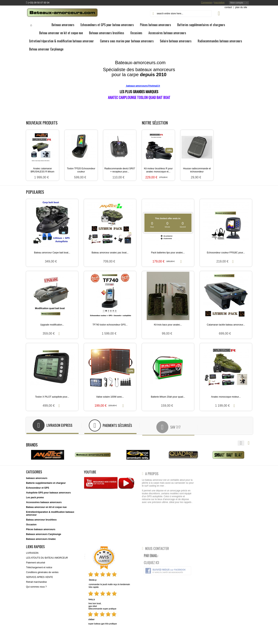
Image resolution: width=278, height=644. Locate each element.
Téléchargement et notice (39, 570)
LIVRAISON (32, 555)
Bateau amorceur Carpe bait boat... (52, 253)
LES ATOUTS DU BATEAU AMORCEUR (47, 560)
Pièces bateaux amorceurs (41, 532)
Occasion (31, 527)
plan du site (241, 7)
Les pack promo (35, 500)
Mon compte (237, 3)
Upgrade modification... (52, 325)
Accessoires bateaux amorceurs (44, 504)
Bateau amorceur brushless (41, 522)
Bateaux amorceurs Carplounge (44, 536)
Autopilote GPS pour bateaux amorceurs (48, 495)
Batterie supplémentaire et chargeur (46, 485)
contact (228, 7)
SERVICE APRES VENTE (39, 579)
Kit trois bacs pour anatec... (168, 325)
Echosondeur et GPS (38, 490)
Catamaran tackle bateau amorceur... (226, 325)
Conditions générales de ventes (42, 574)
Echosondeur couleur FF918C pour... (226, 253)
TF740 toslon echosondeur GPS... (110, 325)
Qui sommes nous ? (36, 589)
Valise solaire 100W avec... (110, 397)
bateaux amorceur (36, 480)
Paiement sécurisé (36, 565)
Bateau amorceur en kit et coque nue (46, 509)
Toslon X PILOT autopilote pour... (52, 397)
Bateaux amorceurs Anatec (41, 541)
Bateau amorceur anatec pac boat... (110, 253)
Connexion (206, 3)
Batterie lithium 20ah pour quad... (168, 397)
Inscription (219, 3)
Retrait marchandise (36, 584)
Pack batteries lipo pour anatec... (168, 253)
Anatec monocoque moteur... (226, 397)
